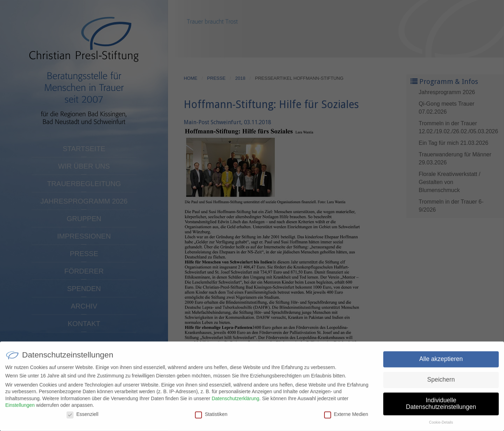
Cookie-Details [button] (441, 425)
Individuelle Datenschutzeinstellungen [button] (441, 407)
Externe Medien (346, 417)
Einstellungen (20, 408)
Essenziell (82, 417)
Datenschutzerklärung (236, 401)
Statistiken (211, 417)
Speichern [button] (441, 383)
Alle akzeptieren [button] (441, 362)
